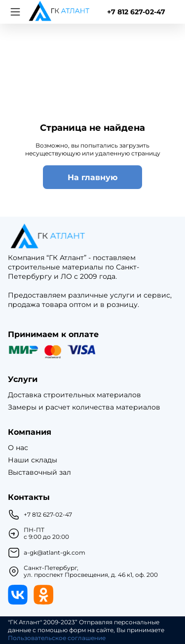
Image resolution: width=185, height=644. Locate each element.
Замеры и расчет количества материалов (84, 407)
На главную (92, 177)
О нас (18, 448)
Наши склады (33, 460)
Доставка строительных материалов (74, 395)
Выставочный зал (39, 473)
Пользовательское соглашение (57, 638)
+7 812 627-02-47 (136, 12)
